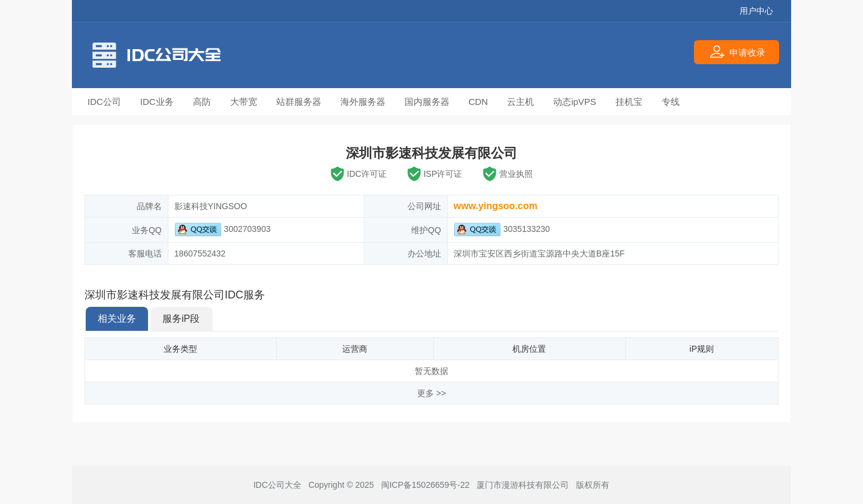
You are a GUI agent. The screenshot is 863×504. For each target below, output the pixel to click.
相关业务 (117, 319)
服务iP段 (181, 319)
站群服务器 (299, 102)
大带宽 (244, 102)
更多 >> (431, 393)
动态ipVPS (575, 102)
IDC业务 (157, 102)
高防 (202, 102)
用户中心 (756, 11)
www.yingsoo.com (496, 206)
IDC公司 (104, 102)
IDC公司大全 (277, 485)
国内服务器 (427, 102)
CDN (479, 102)
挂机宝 (629, 102)
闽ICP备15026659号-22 (426, 485)
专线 (671, 102)
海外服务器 (363, 102)
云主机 (520, 102)
